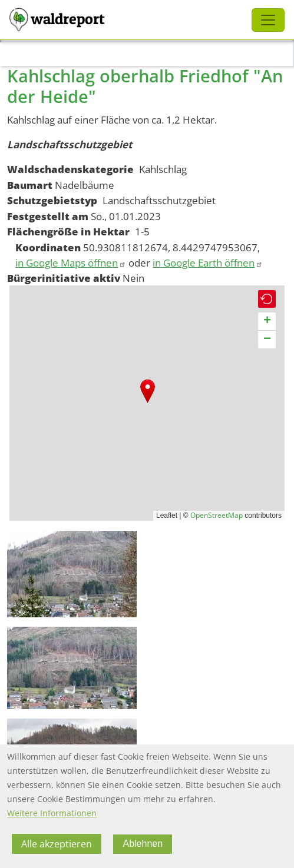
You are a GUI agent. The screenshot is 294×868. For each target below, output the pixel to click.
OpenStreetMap (217, 515)
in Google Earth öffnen (208, 263)
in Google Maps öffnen (71, 263)
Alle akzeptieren (57, 844)
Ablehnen (143, 844)
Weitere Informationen (52, 813)
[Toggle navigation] (268, 20)
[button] (148, 391)
